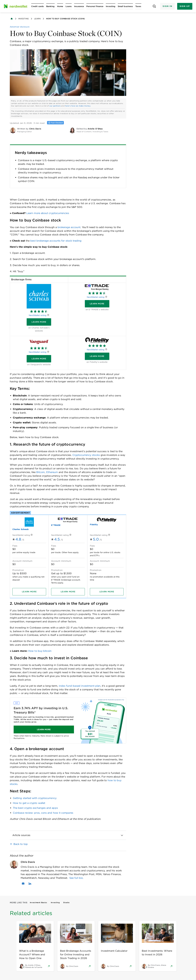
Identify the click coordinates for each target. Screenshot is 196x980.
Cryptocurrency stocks (86, 455)
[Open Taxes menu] (138, 6)
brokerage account (69, 227)
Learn (37, 19)
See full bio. (76, 878)
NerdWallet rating (38, 315)
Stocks (66, 902)
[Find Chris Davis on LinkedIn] (30, 884)
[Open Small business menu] (125, 6)
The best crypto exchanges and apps (35, 808)
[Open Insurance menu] (79, 6)
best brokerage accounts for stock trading (56, 241)
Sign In (167, 6)
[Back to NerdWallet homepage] (12, 19)
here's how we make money (78, 106)
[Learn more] (39, 322)
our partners (55, 106)
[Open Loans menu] (69, 6)
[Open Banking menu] (50, 6)
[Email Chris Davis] (23, 884)
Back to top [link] (21, 844)
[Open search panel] (154, 6)
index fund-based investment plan (80, 686)
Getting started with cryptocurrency (35, 798)
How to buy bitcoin (40, 651)
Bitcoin (41, 472)
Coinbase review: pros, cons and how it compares (43, 813)
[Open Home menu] (60, 6)
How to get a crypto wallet (29, 803)
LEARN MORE (44, 729)
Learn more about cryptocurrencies (48, 213)
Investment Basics (39, 902)
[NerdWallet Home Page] (15, 6)
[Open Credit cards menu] (38, 6)
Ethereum (52, 472)
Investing (24, 19)
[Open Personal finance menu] (95, 6)
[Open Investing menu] (111, 6)
